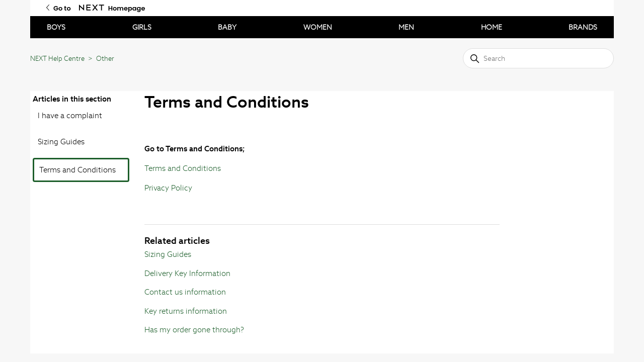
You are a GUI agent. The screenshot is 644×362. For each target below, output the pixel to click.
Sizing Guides (61, 142)
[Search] (538, 58)
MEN (406, 27)
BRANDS (583, 27)
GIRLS (142, 27)
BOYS (56, 27)
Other (105, 59)
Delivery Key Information (187, 273)
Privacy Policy (168, 188)
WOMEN (318, 27)
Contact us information (185, 292)
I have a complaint (70, 115)
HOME (492, 27)
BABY (227, 27)
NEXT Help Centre (57, 59)
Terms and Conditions (77, 170)
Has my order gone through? (194, 330)
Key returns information (186, 311)
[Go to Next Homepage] (92, 8)
